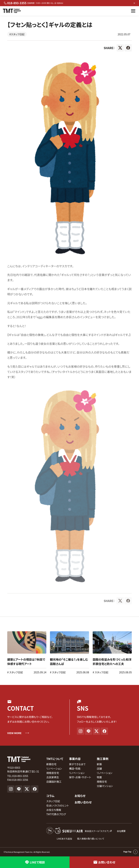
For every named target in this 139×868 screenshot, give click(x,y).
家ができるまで (77, 764)
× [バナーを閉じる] (134, 3)
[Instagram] (81, 731)
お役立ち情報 (54, 810)
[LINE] (89, 731)
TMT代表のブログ (56, 814)
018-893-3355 (15, 3)
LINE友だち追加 (65, 839)
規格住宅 (102, 782)
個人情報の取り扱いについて (91, 839)
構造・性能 (75, 768)
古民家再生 (53, 777)
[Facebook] (128, 49)
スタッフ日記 (16, 672)
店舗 (99, 768)
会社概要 (121, 831)
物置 (99, 777)
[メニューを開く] (133, 11)
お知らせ (80, 796)
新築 (99, 764)
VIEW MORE (14, 733)
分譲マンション (105, 786)
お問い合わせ (83, 802)
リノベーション (54, 768)
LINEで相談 (35, 862)
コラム (50, 796)
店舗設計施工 (54, 782)
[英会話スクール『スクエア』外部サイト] (79, 831)
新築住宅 (51, 764)
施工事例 (103, 759)
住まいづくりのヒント (58, 805)
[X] (120, 49)
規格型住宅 (53, 773)
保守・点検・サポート (80, 777)
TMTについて (55, 759)
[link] (27, 653)
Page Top (130, 852)
